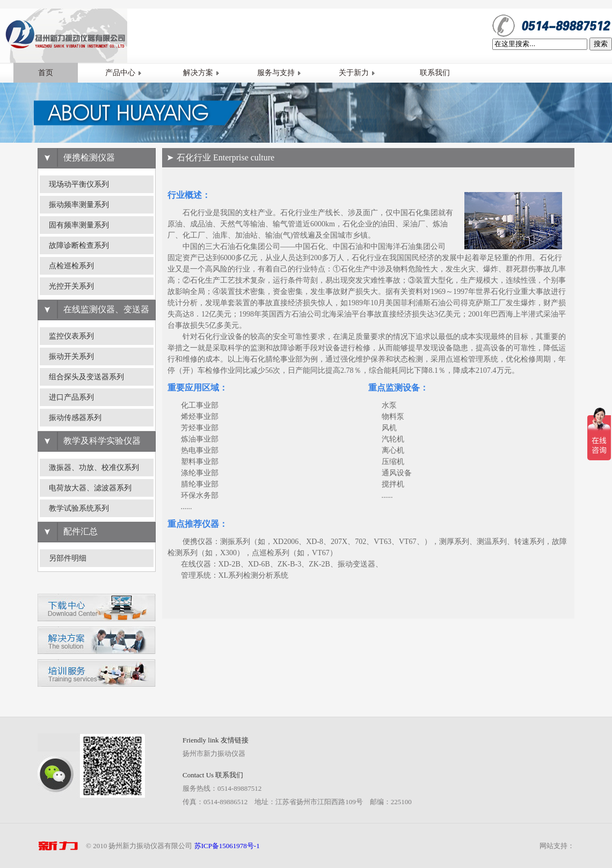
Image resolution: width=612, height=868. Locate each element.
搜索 (601, 44)
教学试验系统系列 (79, 508)
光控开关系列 (71, 286)
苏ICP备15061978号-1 (227, 846)
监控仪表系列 (71, 336)
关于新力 (357, 73)
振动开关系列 (71, 356)
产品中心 (123, 73)
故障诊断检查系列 (79, 245)
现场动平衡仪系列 (79, 184)
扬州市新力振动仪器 (214, 753)
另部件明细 (68, 558)
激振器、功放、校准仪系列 (94, 468)
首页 (46, 73)
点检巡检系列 (71, 266)
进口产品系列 (71, 397)
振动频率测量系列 (79, 205)
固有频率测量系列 (79, 225)
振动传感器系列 (75, 418)
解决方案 (201, 73)
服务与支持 (279, 73)
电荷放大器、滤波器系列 (90, 488)
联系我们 (435, 73)
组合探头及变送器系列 (86, 377)
